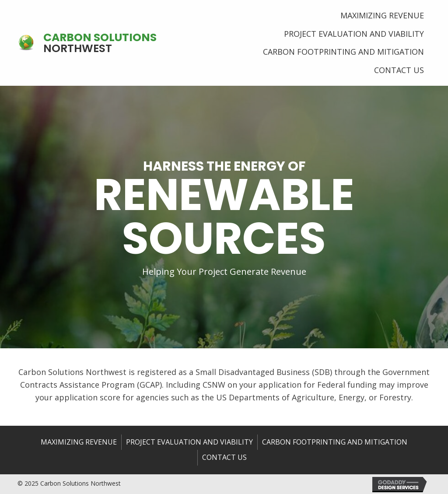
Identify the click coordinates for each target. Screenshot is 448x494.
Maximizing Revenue (79, 442)
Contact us (224, 457)
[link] (382, 15)
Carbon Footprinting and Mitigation (335, 442)
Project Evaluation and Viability (189, 442)
